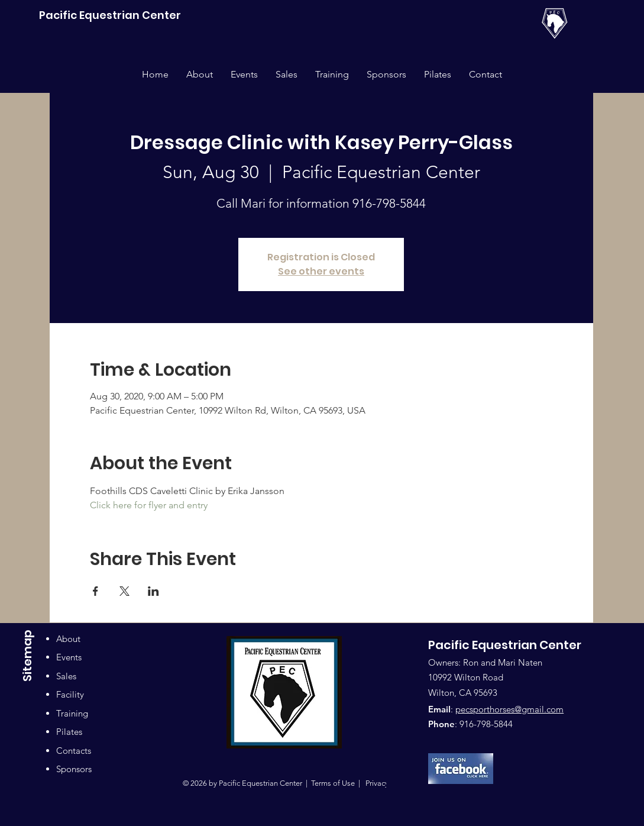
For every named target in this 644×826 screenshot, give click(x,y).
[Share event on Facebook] (96, 591)
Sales (66, 676)
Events (69, 657)
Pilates (69, 732)
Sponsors (74, 769)
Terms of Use (333, 783)
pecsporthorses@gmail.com (509, 709)
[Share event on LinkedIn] (153, 591)
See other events (321, 271)
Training (72, 713)
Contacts (74, 751)
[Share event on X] (124, 591)
